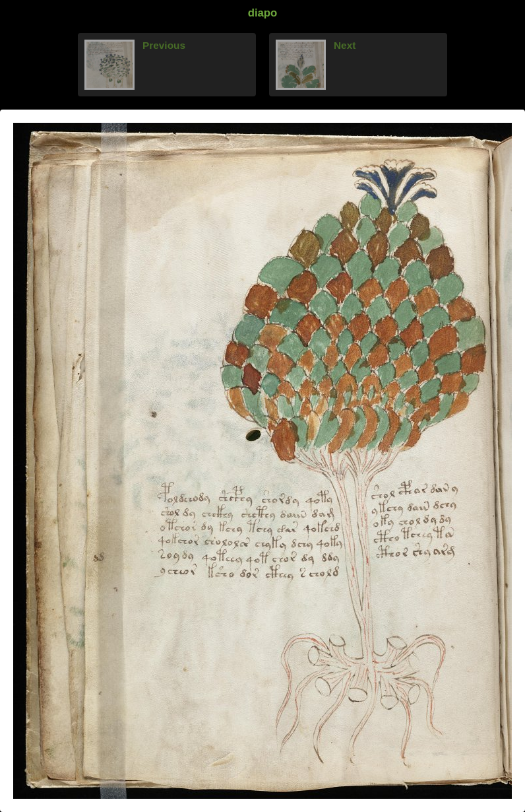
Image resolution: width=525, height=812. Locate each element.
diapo (263, 13)
